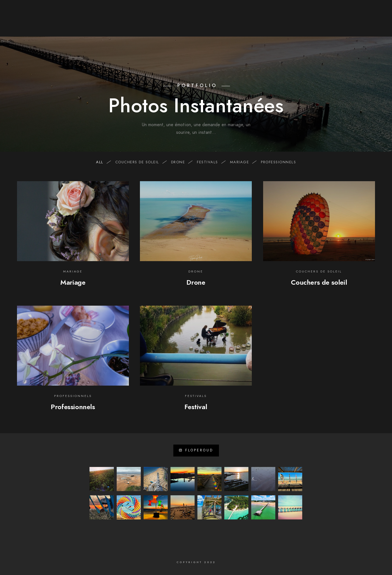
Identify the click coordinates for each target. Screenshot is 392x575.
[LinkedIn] (139, 12)
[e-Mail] (159, 12)
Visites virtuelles (286, 23)
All (103, 162)
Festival (196, 407)
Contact (363, 23)
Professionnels (73, 407)
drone (181, 162)
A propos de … (152, 23)
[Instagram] (149, 12)
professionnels (278, 162)
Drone (196, 282)
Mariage (73, 282)
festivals (210, 162)
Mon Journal (330, 23)
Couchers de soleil (140, 162)
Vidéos (250, 23)
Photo (226, 23)
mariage (242, 162)
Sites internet (193, 23)
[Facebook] (129, 12)
